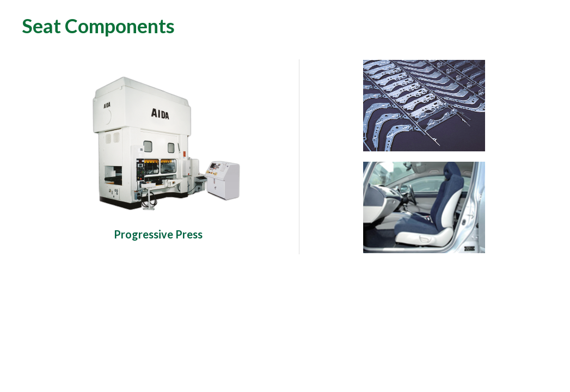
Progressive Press (158, 234)
